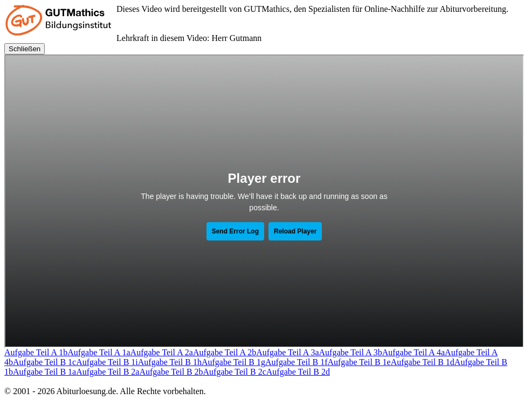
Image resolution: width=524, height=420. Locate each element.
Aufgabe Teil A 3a (287, 352)
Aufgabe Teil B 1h (170, 362)
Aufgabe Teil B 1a (44, 372)
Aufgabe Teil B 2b (171, 372)
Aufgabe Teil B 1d (423, 362)
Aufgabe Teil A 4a (413, 352)
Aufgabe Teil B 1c (44, 362)
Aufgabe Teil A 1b (36, 352)
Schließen (25, 49)
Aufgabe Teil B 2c (235, 372)
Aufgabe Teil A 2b (225, 352)
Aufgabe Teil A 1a (99, 352)
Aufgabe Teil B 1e (359, 362)
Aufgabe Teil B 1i (107, 362)
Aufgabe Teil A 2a (162, 352)
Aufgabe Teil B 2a (108, 372)
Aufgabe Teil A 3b (351, 352)
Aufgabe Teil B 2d (298, 372)
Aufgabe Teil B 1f (296, 362)
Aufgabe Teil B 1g (233, 362)
